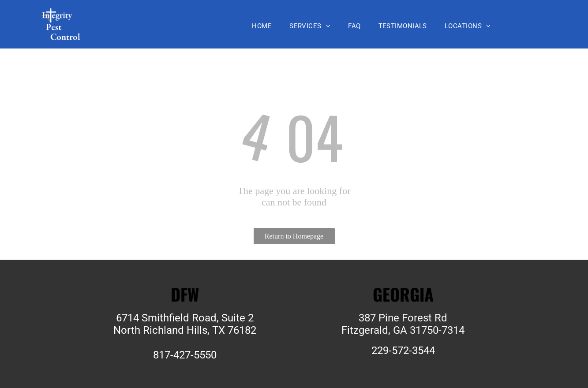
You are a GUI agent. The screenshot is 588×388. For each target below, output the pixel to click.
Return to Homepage (294, 236)
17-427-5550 (188, 355)
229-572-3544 (403, 351)
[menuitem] (262, 26)
